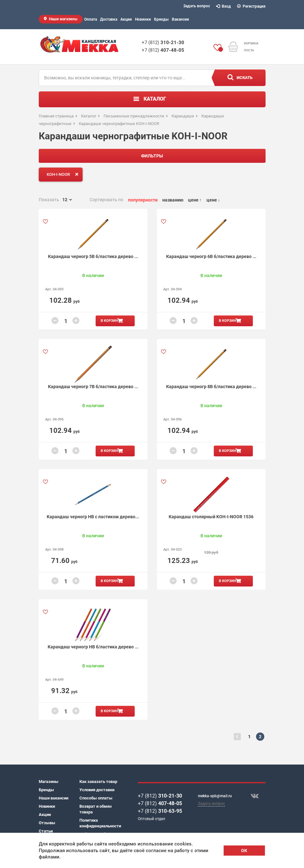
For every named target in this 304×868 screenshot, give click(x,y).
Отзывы (47, 823)
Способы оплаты (96, 798)
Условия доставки (97, 790)
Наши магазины (63, 19)
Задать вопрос (197, 6)
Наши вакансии (54, 798)
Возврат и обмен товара (95, 809)
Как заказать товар (98, 782)
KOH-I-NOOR (64, 174)
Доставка (109, 19)
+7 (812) (163, 43)
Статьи (46, 831)
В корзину (111, 321)
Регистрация (251, 6)
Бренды (161, 19)
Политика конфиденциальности (100, 823)
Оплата (91, 19)
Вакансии (180, 19)
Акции (126, 19)
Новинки (143, 19)
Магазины (49, 782)
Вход (224, 6)
